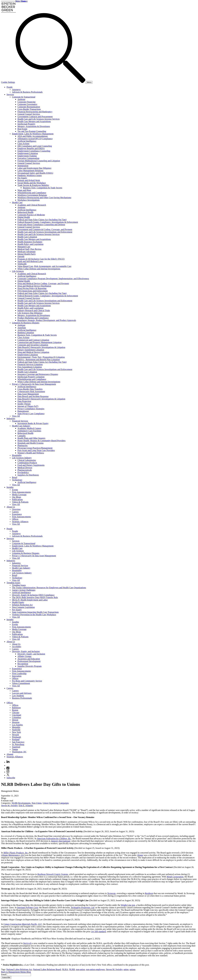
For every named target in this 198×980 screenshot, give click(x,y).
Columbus (16, 717)
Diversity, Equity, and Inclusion (26, 651)
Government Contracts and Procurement (35, 117)
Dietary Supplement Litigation (31, 350)
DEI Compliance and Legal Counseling (35, 146)
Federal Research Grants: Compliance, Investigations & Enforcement (48, 222)
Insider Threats (24, 404)
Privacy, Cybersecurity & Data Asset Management (34, 384)
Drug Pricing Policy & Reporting (32, 288)
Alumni (10, 754)
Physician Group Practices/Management (35, 448)
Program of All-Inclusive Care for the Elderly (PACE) (41, 259)
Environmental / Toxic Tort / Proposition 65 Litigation (41, 357)
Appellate (22, 328)
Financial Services (20, 421)
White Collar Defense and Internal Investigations (39, 269)
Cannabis (22, 436)
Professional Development (29, 661)
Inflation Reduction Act (22, 605)
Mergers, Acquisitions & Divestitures (34, 126)
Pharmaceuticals (25, 470)
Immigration (23, 166)
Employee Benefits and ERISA (31, 148)
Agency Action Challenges (24, 590)
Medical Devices (25, 468)
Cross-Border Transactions (29, 109)
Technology (17, 480)
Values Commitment (21, 683)
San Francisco (18, 742)
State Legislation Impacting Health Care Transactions (35, 612)
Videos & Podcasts (20, 502)
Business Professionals (22, 698)
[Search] (51, 82)
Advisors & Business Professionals (27, 92)
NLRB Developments (21, 803)
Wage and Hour (24, 190)
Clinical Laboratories (27, 460)
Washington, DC (19, 752)
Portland (16, 740)
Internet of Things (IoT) (28, 406)
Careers (15, 512)
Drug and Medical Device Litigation (33, 352)
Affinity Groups (24, 656)
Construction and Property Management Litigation (40, 342)
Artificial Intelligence (27, 141)
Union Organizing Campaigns (56, 803)
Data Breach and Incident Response (33, 396)
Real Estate (22, 129)
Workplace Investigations (29, 200)
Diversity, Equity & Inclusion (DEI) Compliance (33, 595)
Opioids (21, 256)
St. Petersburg (18, 744)
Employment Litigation (28, 153)
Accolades (17, 646)
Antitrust (21, 99)
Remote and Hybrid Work (29, 180)
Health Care (17, 202)
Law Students (18, 696)
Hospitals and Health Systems (31, 443)
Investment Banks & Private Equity (33, 423)
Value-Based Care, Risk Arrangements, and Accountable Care (44, 266)
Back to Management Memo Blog (16, 972)
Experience (17, 514)
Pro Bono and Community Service (27, 681)
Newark (15, 735)
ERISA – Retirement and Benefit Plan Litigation (39, 360)
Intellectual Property (26, 124)
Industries (11, 418)
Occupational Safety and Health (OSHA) (35, 173)
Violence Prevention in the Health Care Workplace (34, 615)
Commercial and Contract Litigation (33, 340)
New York (16, 732)
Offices (15, 519)
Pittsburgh (16, 737)
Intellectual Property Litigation (31, 377)
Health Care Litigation (27, 237)
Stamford (16, 747)
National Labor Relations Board (47, 969)
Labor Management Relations (30, 171)
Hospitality (17, 455)
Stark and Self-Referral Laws (30, 261)
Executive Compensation (28, 158)
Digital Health (24, 217)
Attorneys (16, 90)
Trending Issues (13, 583)
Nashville (16, 730)
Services (10, 94)
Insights (10, 487)
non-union (80, 969)
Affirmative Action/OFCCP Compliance (35, 139)
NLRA (65, 969)
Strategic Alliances (20, 522)
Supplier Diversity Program (30, 666)
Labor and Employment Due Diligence (34, 168)
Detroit (15, 720)
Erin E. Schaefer (26, 806)
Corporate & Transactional (24, 97)
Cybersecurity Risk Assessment (31, 391)
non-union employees (95, 969)
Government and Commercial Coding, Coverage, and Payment (45, 229)
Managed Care (24, 247)
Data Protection (24, 401)
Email (4, 974)
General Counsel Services (29, 114)
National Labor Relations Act (19, 969)
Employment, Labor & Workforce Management (33, 134)
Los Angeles (17, 725)
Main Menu (21, 1)
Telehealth (22, 264)
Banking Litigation (26, 333)
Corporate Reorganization (29, 107)
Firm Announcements (21, 492)
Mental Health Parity (27, 254)
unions (133, 969)
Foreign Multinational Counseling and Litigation (39, 161)
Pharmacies (22, 445)
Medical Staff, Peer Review (30, 249)
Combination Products (27, 463)
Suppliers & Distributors (28, 475)
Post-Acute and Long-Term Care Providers (36, 450)
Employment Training (27, 156)
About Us (11, 507)
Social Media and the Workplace (32, 183)
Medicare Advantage (27, 252)
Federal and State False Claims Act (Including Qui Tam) (42, 220)
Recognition (23, 664)
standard (98, 932)
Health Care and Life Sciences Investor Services (38, 119)
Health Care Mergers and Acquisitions (34, 121)
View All (16, 416)
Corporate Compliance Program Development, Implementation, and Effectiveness (53, 279)
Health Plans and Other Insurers (31, 438)
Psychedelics (23, 472)
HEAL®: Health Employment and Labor (30, 600)
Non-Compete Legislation (23, 607)
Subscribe (11, 778)
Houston (16, 722)
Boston (15, 710)
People (10, 87)
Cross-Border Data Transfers (30, 389)
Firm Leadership (19, 673)
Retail (15, 477)
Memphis (16, 727)
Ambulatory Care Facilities (29, 431)
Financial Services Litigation (30, 364)
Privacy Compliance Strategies (31, 409)
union (126, 969)
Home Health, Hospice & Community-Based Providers (41, 441)
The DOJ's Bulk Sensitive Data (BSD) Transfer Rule (35, 597)
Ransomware (23, 411)
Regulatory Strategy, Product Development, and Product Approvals (47, 320)
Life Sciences (18, 271)
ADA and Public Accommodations (33, 136)
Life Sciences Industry (22, 458)
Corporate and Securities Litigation (33, 345)
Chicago (16, 712)
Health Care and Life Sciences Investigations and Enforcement (45, 232)
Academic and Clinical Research (32, 205)
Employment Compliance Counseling (34, 151)
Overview (16, 509)
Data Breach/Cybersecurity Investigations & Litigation (41, 347)
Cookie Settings (8, 82)
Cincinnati (17, 715)
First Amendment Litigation (30, 367)
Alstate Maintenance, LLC (13, 855)
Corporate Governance (27, 104)
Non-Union (37, 803)
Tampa (15, 749)
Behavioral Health (25, 212)
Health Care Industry (21, 426)
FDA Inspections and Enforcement (33, 291)
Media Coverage (19, 495)
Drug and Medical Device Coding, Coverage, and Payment (43, 283)
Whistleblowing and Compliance (32, 193)
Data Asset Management (28, 394)
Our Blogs (16, 497)
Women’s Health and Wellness (31, 453)
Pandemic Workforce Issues (30, 175)
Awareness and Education (29, 659)
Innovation (17, 676)
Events (15, 490)
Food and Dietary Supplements (31, 465)
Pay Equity (22, 178)
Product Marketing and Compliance (33, 318)
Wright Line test (128, 905)
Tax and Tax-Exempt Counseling (32, 131)
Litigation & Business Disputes (26, 323)
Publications (17, 499)
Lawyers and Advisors (22, 693)
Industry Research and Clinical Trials (34, 310)
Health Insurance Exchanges (30, 242)
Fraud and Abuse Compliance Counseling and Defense (41, 225)
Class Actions (23, 144)
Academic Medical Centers (29, 428)
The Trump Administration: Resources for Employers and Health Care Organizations (49, 588)
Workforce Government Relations (32, 195)
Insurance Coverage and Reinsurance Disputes (38, 374)
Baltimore (16, 708)
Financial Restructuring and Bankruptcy (35, 112)
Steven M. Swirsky (9, 806)
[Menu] (89, 82)
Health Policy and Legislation (30, 244)
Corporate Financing (26, 102)
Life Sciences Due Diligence (30, 313)
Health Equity (18, 602)
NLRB (72, 969)
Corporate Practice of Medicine (31, 215)
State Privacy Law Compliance (31, 414)
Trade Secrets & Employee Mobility (33, 185)
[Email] (19, 975)
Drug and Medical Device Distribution (34, 286)
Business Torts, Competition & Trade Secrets (43, 188)
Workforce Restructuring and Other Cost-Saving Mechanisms (44, 198)
